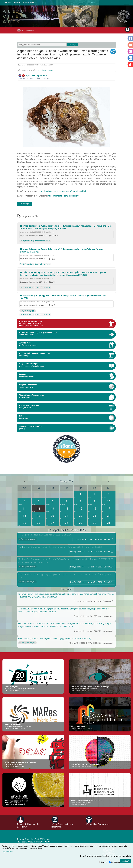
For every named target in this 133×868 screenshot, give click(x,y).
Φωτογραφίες (28, 311)
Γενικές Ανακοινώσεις (27, 241)
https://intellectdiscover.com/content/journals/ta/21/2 (62, 191)
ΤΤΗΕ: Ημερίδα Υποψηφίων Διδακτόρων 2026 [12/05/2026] (45, 535)
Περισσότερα (7, 852)
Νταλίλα (46, 70)
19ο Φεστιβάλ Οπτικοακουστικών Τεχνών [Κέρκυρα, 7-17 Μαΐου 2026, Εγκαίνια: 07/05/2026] (60, 547)
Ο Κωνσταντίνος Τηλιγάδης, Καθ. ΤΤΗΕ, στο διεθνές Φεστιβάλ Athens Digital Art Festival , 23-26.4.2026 (63, 297)
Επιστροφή (24, 204)
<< (24, 481)
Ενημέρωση (29, 30)
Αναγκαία (104, 862)
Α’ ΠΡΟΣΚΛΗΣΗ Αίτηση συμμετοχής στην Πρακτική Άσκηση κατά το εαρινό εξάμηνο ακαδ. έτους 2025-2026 (65, 576)
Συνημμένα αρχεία (28, 539)
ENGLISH (94, 3)
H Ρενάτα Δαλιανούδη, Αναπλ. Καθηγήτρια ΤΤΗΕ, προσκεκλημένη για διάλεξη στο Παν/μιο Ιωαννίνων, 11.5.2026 (61, 250)
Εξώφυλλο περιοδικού (33, 75)
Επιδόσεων (116, 862)
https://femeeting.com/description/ (63, 196)
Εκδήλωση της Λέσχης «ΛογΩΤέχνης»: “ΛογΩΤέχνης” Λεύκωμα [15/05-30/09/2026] (55, 639)
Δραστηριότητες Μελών (43, 241)
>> (109, 481)
